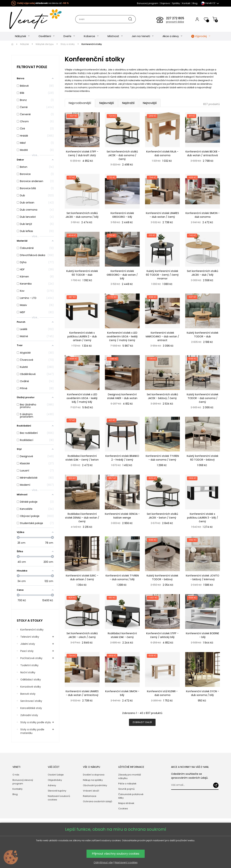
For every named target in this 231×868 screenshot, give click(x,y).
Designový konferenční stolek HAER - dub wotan (122, 396)
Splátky (176, 3)
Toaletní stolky (29, 665)
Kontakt (186, 3)
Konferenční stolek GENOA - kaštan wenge (122, 516)
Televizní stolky (30, 637)
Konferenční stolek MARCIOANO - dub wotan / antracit (162, 336)
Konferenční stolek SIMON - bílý (122, 693)
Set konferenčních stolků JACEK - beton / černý (162, 516)
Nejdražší (128, 103)
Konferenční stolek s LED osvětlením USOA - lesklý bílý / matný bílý (82, 398)
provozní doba (175, 22)
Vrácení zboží (91, 791)
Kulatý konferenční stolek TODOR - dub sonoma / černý (203, 398)
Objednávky (55, 780)
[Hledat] (105, 19)
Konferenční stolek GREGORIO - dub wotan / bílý (122, 275)
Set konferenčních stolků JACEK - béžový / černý (162, 396)
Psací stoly (27, 651)
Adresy (52, 785)
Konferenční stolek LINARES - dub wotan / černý (162, 215)
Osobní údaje (56, 775)
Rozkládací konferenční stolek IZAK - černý (122, 635)
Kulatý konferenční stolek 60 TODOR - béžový (203, 458)
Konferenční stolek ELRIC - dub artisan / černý (82, 577)
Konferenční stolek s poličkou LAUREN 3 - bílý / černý (203, 518)
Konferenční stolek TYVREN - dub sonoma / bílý (122, 577)
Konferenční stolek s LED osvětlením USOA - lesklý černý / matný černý (122, 336)
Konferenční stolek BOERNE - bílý (202, 635)
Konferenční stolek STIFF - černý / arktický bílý (162, 635)
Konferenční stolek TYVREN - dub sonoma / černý (162, 458)
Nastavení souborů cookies (59, 798)
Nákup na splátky (93, 780)
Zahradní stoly (29, 715)
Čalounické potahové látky (131, 796)
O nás (16, 775)
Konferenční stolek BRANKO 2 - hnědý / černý (122, 458)
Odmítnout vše (103, 862)
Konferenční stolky (32, 630)
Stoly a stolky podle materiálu (32, 731)
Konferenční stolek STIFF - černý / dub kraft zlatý (82, 153)
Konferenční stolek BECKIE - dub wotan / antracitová (203, 153)
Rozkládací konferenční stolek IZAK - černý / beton (82, 458)
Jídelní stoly (28, 644)
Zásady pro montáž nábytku (130, 776)
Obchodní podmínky (95, 785)
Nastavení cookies (126, 862)
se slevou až (43, 3)
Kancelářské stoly (31, 708)
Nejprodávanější (80, 103)
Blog (195, 3)
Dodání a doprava (94, 775)
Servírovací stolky (31, 701)
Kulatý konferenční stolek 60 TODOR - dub (82, 273)
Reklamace (90, 796)
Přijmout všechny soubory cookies (116, 854)
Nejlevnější (107, 103)
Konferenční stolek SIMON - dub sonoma (203, 215)
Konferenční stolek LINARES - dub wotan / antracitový (82, 693)
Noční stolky (28, 672)
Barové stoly (28, 694)
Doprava (165, 3)
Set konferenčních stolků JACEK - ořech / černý (82, 635)
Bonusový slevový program (23, 782)
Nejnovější (150, 103)
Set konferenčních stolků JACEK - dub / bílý (203, 273)
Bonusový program (148, 3)
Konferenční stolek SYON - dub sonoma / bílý (203, 693)
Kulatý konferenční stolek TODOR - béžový (162, 577)
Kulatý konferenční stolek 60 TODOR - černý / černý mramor (162, 275)
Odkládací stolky (31, 680)
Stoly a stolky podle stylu (36, 722)
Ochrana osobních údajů (97, 801)
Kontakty (17, 789)
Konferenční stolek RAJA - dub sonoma (162, 153)
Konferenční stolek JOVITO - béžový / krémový (203, 577)
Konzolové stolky (31, 687)
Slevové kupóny (57, 791)
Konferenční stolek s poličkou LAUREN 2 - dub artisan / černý (82, 336)
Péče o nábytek (127, 784)
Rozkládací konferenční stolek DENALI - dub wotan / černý (82, 518)
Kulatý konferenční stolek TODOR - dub (203, 335)
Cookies (123, 809)
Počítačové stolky (31, 658)
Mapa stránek (126, 803)
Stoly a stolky (30, 620)
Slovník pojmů (126, 789)
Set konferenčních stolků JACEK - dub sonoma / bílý (82, 215)
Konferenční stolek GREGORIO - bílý (122, 215)
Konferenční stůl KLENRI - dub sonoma (162, 693)
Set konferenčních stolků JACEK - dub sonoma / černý (122, 155)
